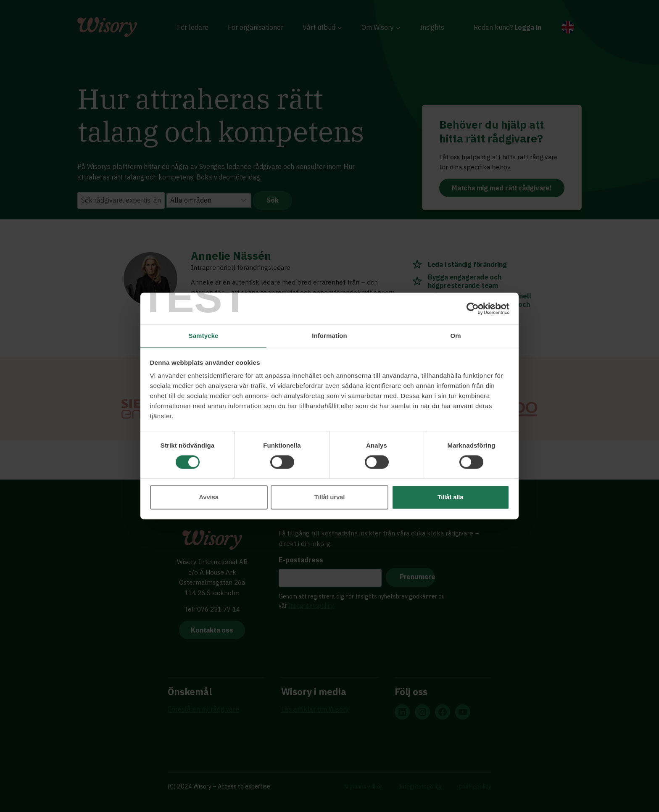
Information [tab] (329, 335)
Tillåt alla (451, 497)
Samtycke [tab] (204, 335)
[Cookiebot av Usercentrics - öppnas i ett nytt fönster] (473, 308)
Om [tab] (455, 335)
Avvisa (209, 497)
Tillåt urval (329, 497)
